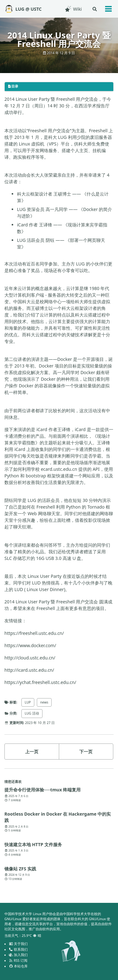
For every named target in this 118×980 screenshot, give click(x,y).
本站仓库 (18, 966)
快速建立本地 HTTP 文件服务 (33, 844)
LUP (28, 702)
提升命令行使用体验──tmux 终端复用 (42, 790)
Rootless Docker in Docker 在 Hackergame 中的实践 (58, 817)
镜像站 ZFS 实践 (20, 869)
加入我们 (18, 955)
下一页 (86, 752)
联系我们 (18, 949)
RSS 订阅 (18, 960)
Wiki (73, 9)
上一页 (32, 752)
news (44, 702)
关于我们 (18, 944)
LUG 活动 (32, 713)
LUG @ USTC (28, 9)
